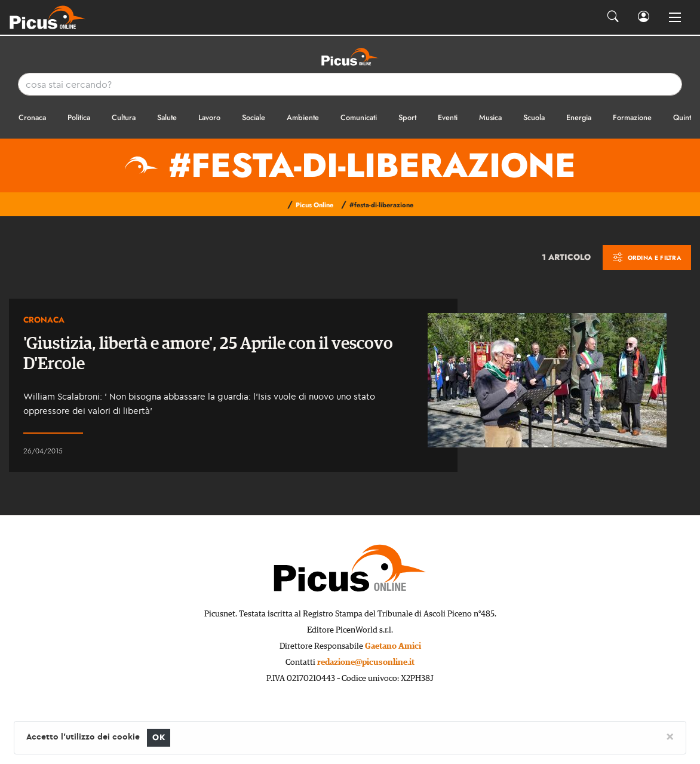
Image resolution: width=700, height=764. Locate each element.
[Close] (670, 736)
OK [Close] (159, 737)
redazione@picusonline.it (366, 662)
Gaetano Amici (393, 646)
